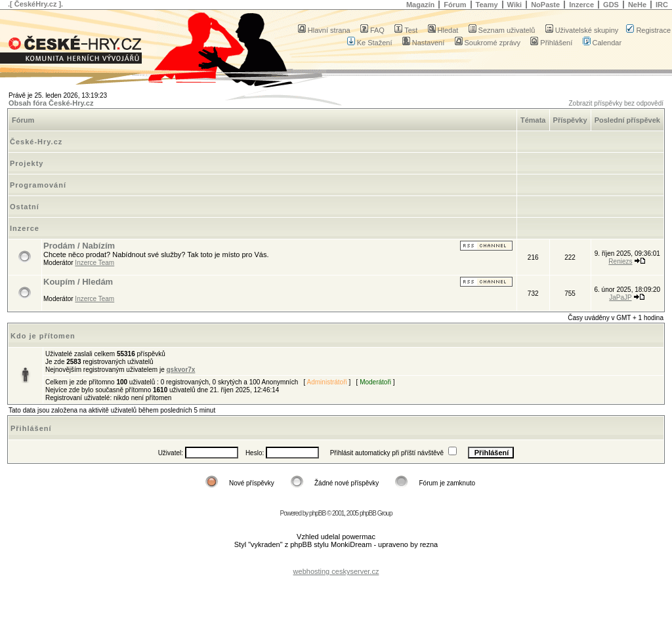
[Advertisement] (336, 561)
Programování (38, 185)
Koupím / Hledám (78, 282)
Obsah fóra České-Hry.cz (51, 103)
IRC (662, 5)
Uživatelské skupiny (582, 30)
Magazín (420, 5)
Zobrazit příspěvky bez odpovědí (616, 103)
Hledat (443, 30)
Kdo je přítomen (43, 336)
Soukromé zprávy (488, 43)
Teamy (487, 5)
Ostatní (25, 207)
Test (406, 30)
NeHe (637, 5)
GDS (611, 5)
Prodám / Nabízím (79, 246)
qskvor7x (181, 370)
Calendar (602, 43)
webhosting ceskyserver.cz (336, 571)
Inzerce (581, 5)
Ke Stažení (370, 43)
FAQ (372, 30)
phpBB (317, 513)
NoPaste (545, 5)
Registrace (648, 30)
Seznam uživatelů (502, 30)
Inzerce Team (94, 263)
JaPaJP (620, 297)
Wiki (515, 5)
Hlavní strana (324, 30)
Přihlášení (551, 43)
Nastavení (424, 43)
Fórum (455, 5)
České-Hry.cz (36, 142)
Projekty (27, 163)
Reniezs (620, 261)
